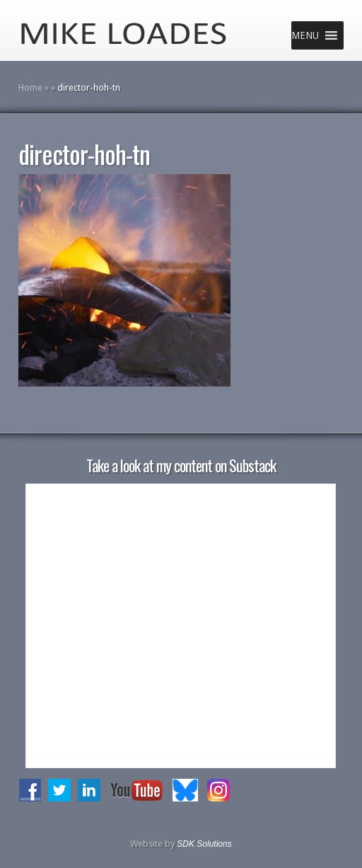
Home (30, 87)
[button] (305, 35)
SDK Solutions (204, 844)
